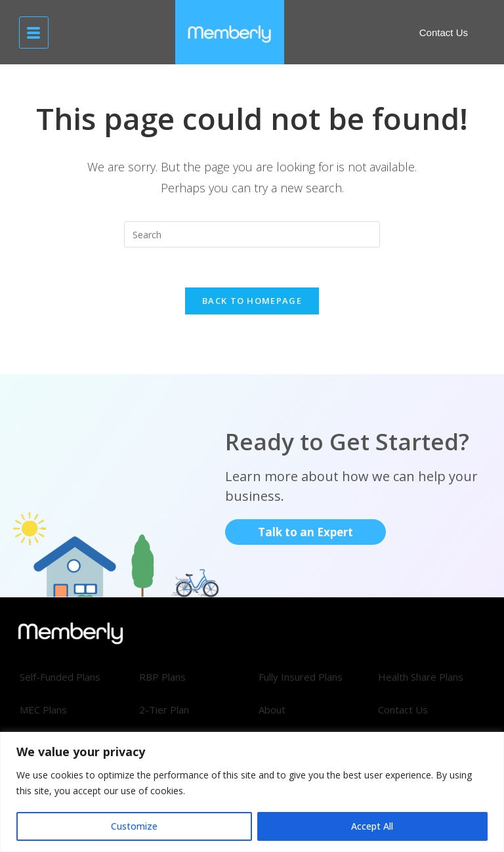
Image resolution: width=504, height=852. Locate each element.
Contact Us (403, 710)
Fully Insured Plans (301, 677)
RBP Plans (162, 677)
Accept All (372, 826)
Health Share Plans (421, 677)
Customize (134, 826)
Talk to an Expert (305, 532)
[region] (252, 792)
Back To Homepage (252, 301)
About (272, 710)
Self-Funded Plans (60, 677)
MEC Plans (43, 710)
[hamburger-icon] (34, 32)
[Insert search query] (252, 234)
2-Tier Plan (164, 710)
